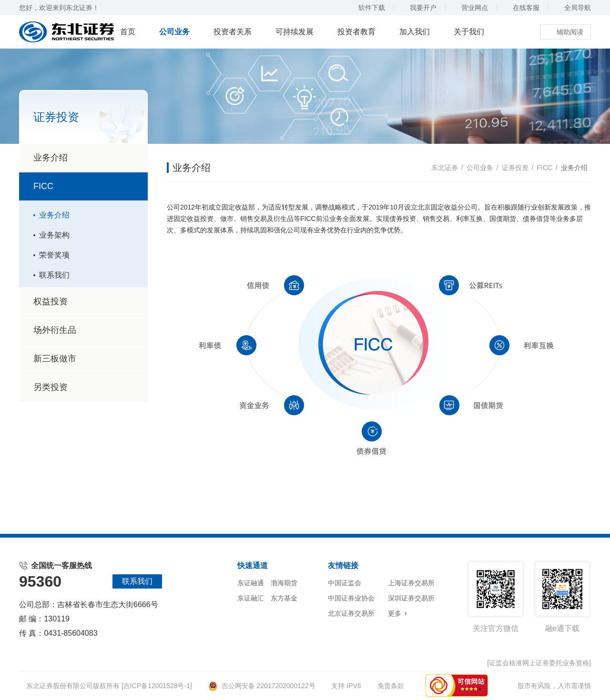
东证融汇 (251, 598)
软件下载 (367, 8)
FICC (85, 186)
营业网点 (470, 8)
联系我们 (54, 275)
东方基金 (284, 598)
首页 (128, 32)
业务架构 (54, 235)
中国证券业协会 (351, 598)
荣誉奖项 (54, 255)
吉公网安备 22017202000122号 (262, 686)
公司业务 (174, 32)
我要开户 (419, 8)
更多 (395, 613)
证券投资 (515, 168)
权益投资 (85, 301)
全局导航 (573, 8)
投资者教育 (356, 32)
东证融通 (251, 583)
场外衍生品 (85, 330)
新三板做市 (55, 359)
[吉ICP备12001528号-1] (157, 686)
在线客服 (522, 8)
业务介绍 (51, 158)
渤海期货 (284, 583)
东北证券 (445, 168)
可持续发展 (295, 32)
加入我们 (415, 32)
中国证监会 (345, 583)
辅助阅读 (566, 32)
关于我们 (469, 32)
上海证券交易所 (411, 583)
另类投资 (51, 387)
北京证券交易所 (351, 613)
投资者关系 (233, 32)
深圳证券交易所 (411, 598)
